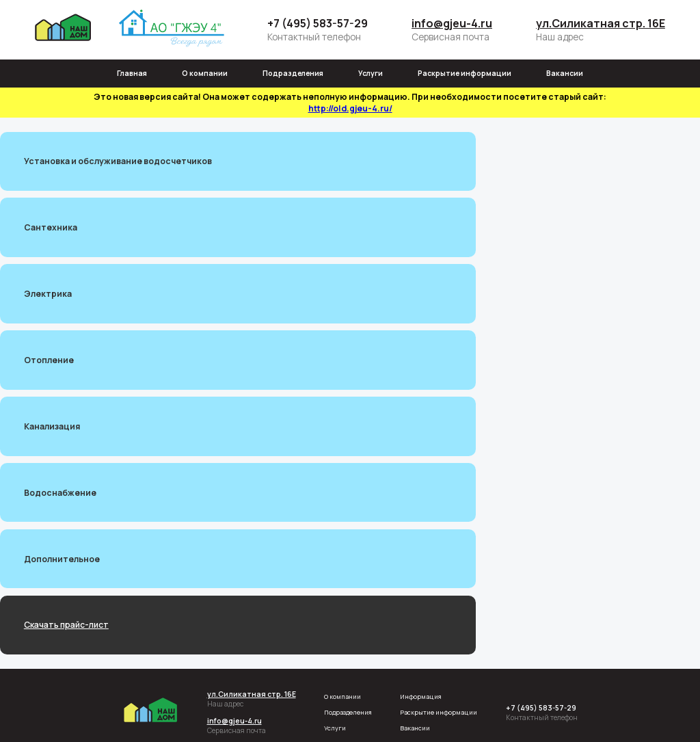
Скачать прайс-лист (66, 625)
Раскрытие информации (465, 73)
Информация (421, 697)
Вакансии (565, 73)
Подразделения (293, 73)
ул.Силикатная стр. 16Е (601, 23)
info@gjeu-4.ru (452, 23)
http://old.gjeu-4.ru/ (350, 108)
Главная (132, 73)
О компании (205, 73)
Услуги (371, 73)
